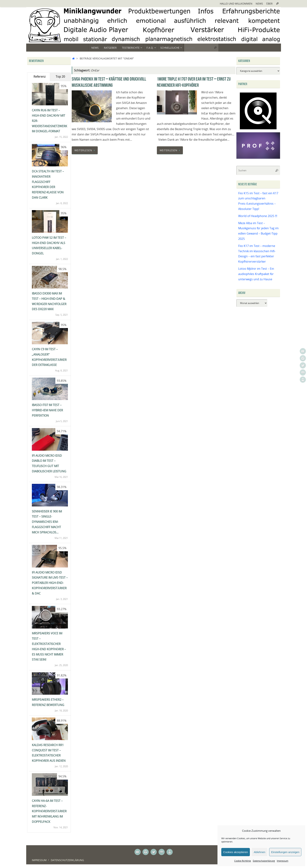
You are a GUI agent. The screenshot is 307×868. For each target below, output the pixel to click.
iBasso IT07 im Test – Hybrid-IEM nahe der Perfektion (47, 410)
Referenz (39, 77)
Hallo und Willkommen (236, 4)
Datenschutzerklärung (264, 861)
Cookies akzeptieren (236, 852)
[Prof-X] (258, 158)
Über (270, 4)
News (259, 4)
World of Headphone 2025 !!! (258, 216)
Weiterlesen (85, 150)
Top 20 (60, 77)
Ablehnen (259, 852)
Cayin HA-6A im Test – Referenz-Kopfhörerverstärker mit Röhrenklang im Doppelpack (49, 811)
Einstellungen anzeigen (285, 852)
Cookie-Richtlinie (243, 861)
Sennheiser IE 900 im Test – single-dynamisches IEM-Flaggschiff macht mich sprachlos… (47, 522)
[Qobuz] (258, 130)
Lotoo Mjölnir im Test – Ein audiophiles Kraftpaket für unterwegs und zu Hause (256, 274)
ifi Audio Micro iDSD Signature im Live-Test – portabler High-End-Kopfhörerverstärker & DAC (50, 583)
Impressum (283, 861)
